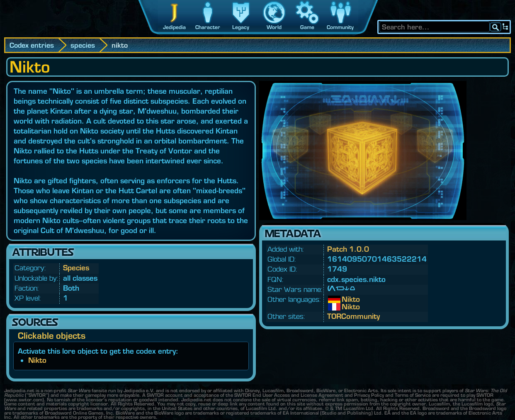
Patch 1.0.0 (348, 249)
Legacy (241, 27)
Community (340, 27)
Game (307, 27)
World (274, 27)
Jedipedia (174, 27)
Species (76, 268)
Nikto (37, 360)
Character (208, 27)
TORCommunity (353, 316)
